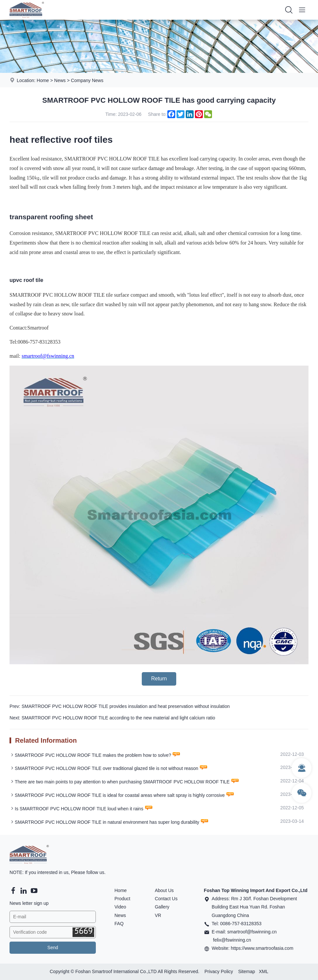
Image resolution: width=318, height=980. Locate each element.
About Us (164, 890)
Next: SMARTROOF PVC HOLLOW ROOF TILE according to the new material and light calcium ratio (112, 718)
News (60, 80)
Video (120, 907)
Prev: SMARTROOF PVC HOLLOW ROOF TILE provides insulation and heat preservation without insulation (120, 706)
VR (158, 915)
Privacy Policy (219, 971)
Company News (87, 80)
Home (43, 80)
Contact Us (166, 899)
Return (159, 679)
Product (122, 899)
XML (264, 971)
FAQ (119, 924)
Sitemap (247, 971)
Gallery (162, 907)
